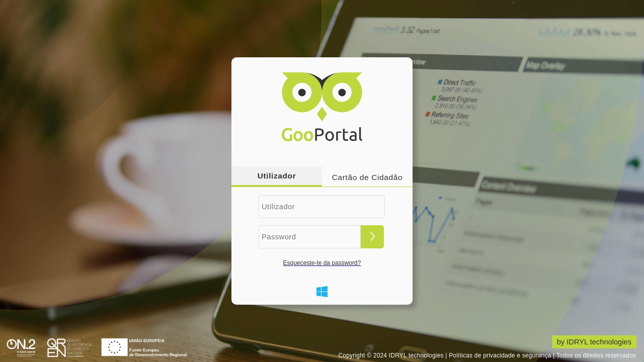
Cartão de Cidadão (367, 177)
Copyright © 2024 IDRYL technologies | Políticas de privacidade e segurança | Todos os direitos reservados (487, 355)
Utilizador (277, 176)
